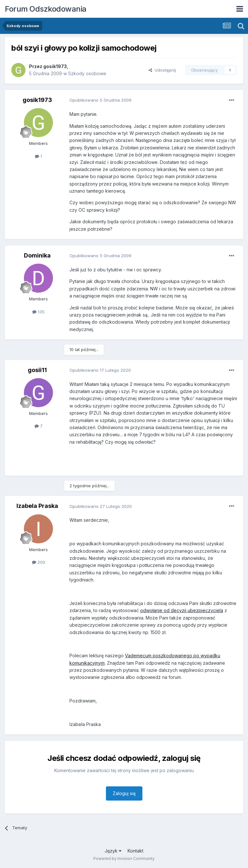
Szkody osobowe (87, 73)
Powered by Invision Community (124, 858)
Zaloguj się (124, 793)
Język (113, 851)
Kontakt (135, 851)
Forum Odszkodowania (46, 9)
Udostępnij (162, 70)
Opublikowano (100, 100)
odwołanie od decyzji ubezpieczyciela (182, 610)
